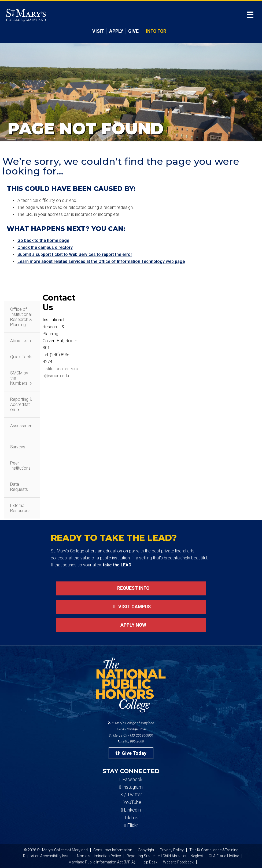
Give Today (131, 753)
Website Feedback (178, 862)
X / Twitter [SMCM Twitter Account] (131, 795)
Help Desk (149, 862)
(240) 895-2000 (131, 741)
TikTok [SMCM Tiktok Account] (131, 818)
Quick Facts (21, 357)
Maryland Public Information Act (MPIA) (102, 862)
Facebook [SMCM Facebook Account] (131, 780)
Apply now (131, 625)
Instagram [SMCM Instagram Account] (131, 787)
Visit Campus (131, 607)
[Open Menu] (250, 15)
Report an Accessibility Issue (47, 856)
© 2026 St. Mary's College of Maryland (56, 850)
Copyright (146, 850)
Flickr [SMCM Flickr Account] (131, 825)
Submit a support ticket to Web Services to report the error (75, 254)
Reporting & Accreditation (21, 404)
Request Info (131, 588)
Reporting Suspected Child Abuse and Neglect (165, 856)
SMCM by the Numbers (19, 378)
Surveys (18, 447)
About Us (19, 341)
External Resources (20, 508)
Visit (98, 31)
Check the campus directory (45, 247)
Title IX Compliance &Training (214, 850)
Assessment (21, 428)
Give (133, 31)
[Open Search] (241, 16)
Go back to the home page (43, 240)
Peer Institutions (20, 466)
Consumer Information (113, 850)
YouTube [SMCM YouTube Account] (131, 802)
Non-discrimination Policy (99, 856)
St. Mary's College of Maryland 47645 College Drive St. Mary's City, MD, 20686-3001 (131, 729)
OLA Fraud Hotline (224, 856)
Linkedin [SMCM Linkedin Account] (131, 810)
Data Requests (19, 487)
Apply (116, 31)
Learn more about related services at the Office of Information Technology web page (101, 261)
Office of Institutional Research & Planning (21, 317)
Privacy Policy (172, 850)
